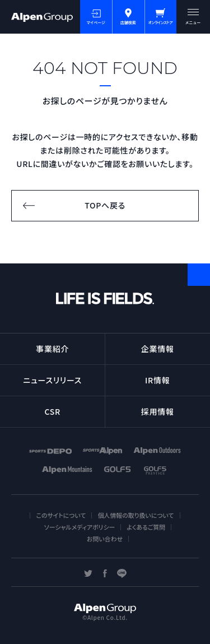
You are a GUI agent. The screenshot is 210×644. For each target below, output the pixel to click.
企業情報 (158, 349)
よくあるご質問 (146, 527)
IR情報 (157, 380)
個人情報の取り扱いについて (136, 515)
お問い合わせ (105, 539)
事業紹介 (52, 349)
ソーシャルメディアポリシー (80, 527)
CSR (53, 411)
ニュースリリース (52, 380)
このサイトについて (61, 515)
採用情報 (158, 411)
